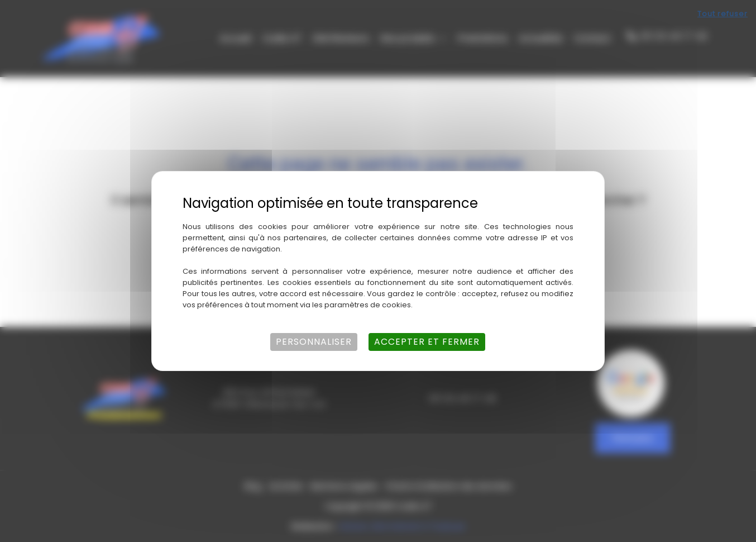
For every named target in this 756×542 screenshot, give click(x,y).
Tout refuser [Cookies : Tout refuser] (722, 14)
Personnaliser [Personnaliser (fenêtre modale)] (314, 342)
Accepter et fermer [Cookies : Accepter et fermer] (427, 342)
